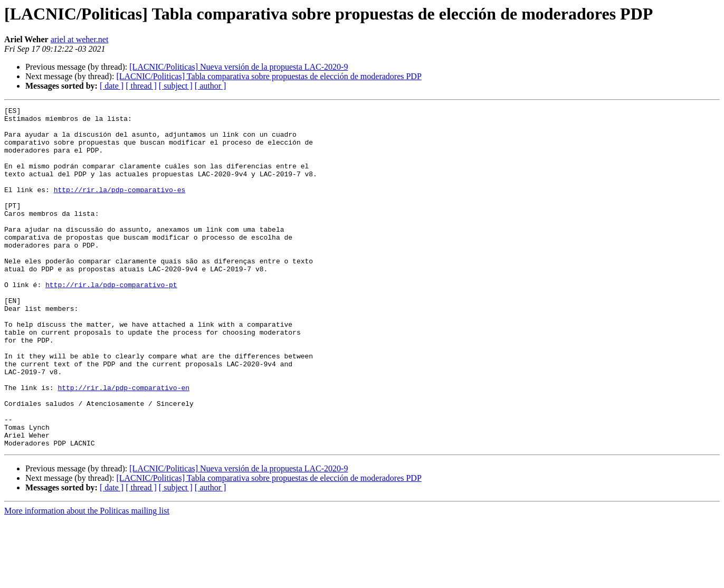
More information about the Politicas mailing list (87, 579)
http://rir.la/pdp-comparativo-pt (111, 321)
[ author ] (211, 86)
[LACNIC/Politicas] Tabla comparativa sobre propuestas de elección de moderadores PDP (269, 76)
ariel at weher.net (80, 39)
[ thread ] (141, 86)
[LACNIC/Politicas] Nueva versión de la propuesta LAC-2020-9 (239, 67)
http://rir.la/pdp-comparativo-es (120, 207)
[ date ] (112, 86)
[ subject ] (176, 86)
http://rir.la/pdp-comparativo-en (123, 444)
